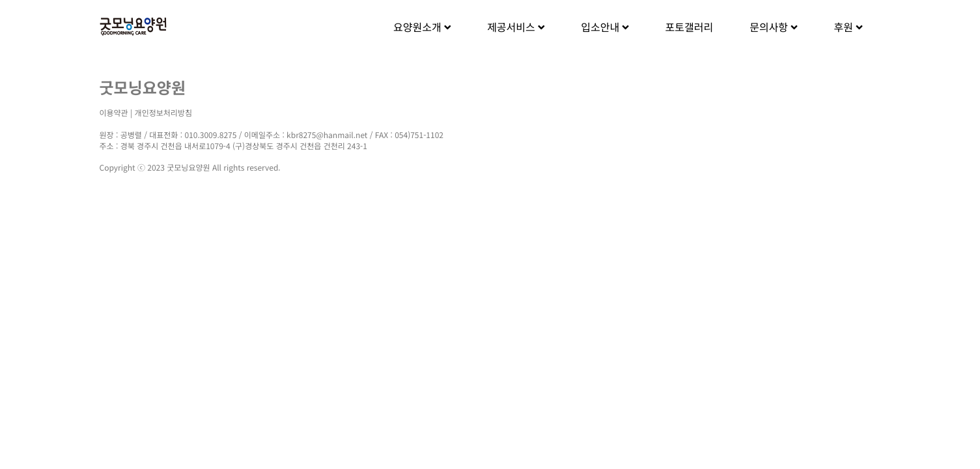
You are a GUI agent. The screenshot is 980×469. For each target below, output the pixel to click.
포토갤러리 (690, 27)
